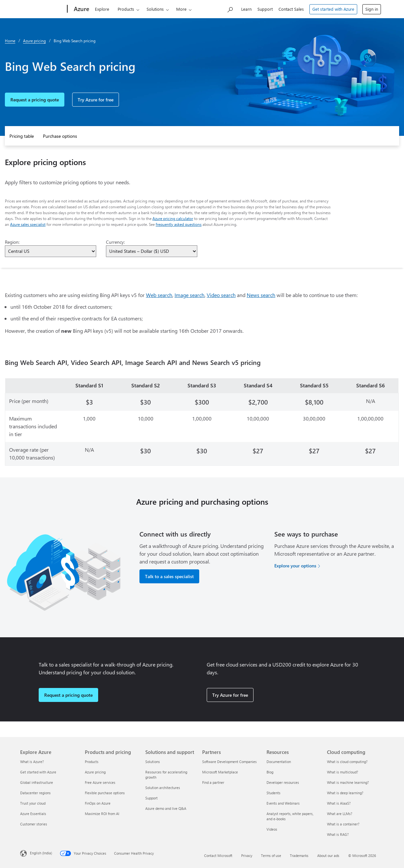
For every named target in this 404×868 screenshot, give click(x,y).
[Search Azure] (230, 8)
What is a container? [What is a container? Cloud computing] (343, 824)
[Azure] (77, 9)
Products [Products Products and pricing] (92, 762)
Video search (221, 295)
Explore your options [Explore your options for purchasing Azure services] (295, 566)
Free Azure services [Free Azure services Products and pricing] (100, 782)
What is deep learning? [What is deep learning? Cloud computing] (345, 793)
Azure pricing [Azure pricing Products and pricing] (95, 772)
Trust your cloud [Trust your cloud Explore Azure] (33, 803)
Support (265, 9)
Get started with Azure (333, 9)
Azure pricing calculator (173, 218)
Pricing (178, 9)
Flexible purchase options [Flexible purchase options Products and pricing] (105, 793)
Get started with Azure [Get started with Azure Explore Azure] (38, 772)
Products (122, 9)
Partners (205, 9)
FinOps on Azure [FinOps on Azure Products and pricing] (98, 803)
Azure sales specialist (28, 224)
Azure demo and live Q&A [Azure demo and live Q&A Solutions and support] (166, 808)
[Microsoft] (40, 9)
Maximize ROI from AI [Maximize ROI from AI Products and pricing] (102, 814)
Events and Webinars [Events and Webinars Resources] (283, 803)
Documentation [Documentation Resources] (279, 762)
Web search (159, 295)
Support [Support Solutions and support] (151, 798)
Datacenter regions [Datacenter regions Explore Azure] (35, 793)
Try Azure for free (96, 100)
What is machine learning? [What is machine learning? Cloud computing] (348, 782)
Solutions (151, 9)
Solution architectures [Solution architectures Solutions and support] (163, 788)
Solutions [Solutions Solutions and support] (153, 762)
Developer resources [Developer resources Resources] (283, 782)
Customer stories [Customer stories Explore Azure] (34, 824)
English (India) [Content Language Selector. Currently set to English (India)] (41, 853)
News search (261, 295)
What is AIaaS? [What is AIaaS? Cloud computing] (339, 803)
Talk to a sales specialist (169, 576)
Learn (246, 9)
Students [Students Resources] (274, 793)
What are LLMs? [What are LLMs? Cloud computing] (340, 814)
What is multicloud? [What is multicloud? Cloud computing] (343, 772)
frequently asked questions (179, 224)
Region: (12, 242)
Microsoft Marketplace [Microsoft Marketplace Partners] (220, 772)
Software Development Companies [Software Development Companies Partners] (229, 762)
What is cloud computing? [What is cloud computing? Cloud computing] (347, 762)
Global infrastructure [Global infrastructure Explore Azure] (37, 782)
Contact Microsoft (218, 855)
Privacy (247, 855)
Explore (98, 9)
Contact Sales (291, 9)
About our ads (328, 855)
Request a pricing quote (35, 100)
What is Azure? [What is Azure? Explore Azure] (32, 762)
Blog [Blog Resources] (270, 772)
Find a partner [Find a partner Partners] (213, 782)
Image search (189, 295)
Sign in (372, 9)
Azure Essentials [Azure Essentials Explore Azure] (33, 814)
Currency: (115, 242)
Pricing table (22, 136)
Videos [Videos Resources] (272, 829)
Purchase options (60, 136)
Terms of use (271, 855)
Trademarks (299, 855)
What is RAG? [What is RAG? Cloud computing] (338, 834)
